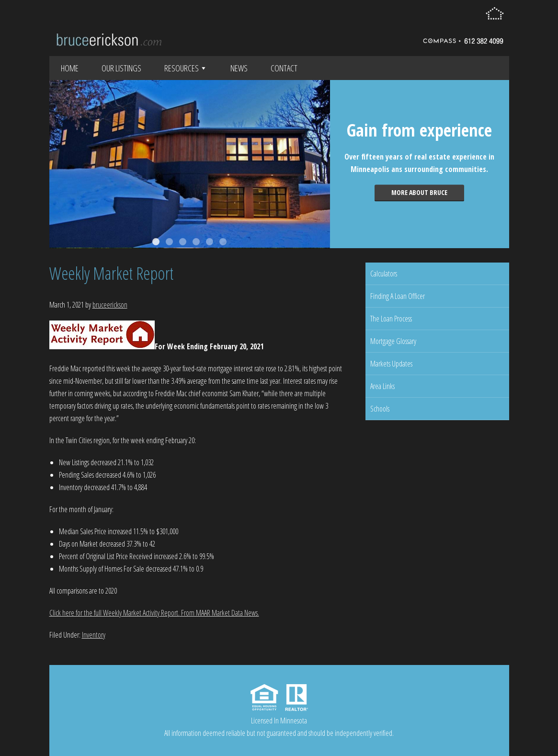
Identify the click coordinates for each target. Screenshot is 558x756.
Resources (186, 68)
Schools (380, 409)
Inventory (94, 635)
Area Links (382, 386)
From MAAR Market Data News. (219, 613)
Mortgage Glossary (393, 341)
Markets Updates (391, 364)
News (239, 68)
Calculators (384, 274)
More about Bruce (419, 192)
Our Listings (121, 68)
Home (70, 68)
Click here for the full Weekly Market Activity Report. (114, 613)
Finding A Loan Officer (398, 296)
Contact (284, 68)
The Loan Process (391, 319)
